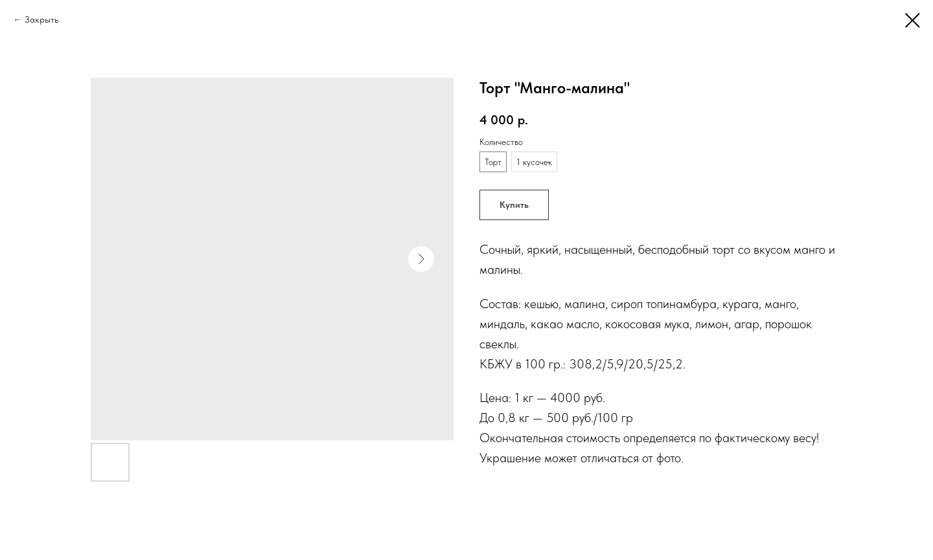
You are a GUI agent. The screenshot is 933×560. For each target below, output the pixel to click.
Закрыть (41, 19)
